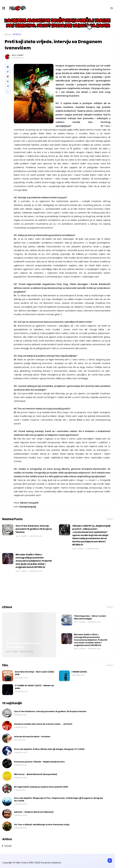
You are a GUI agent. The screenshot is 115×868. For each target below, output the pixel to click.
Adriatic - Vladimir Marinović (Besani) (34, 812)
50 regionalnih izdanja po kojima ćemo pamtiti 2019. (41, 787)
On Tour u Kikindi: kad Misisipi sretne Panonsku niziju (42, 825)
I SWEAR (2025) (79, 672)
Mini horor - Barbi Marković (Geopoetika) (24, 645)
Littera (10, 638)
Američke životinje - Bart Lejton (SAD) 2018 (34, 673)
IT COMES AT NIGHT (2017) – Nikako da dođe (34, 687)
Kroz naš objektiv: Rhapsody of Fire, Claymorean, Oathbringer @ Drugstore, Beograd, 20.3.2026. (59, 799)
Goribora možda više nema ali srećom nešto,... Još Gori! (43, 724)
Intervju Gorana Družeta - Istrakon (32, 737)
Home (8, 34)
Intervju (17, 34)
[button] (8, 91)
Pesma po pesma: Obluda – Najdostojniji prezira (39, 762)
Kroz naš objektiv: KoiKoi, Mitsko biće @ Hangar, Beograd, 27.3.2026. (49, 749)
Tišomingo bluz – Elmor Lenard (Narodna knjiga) (90, 617)
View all (110, 519)
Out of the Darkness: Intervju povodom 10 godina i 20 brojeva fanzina (34, 529)
